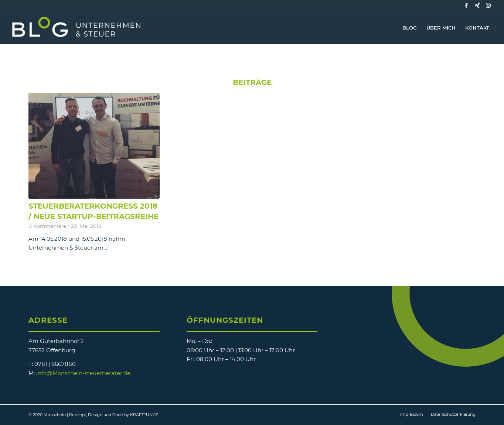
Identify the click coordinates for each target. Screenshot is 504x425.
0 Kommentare (47, 226)
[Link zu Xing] (477, 6)
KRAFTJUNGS (144, 415)
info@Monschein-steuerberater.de (83, 373)
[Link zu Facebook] (466, 6)
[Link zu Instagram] (488, 6)
